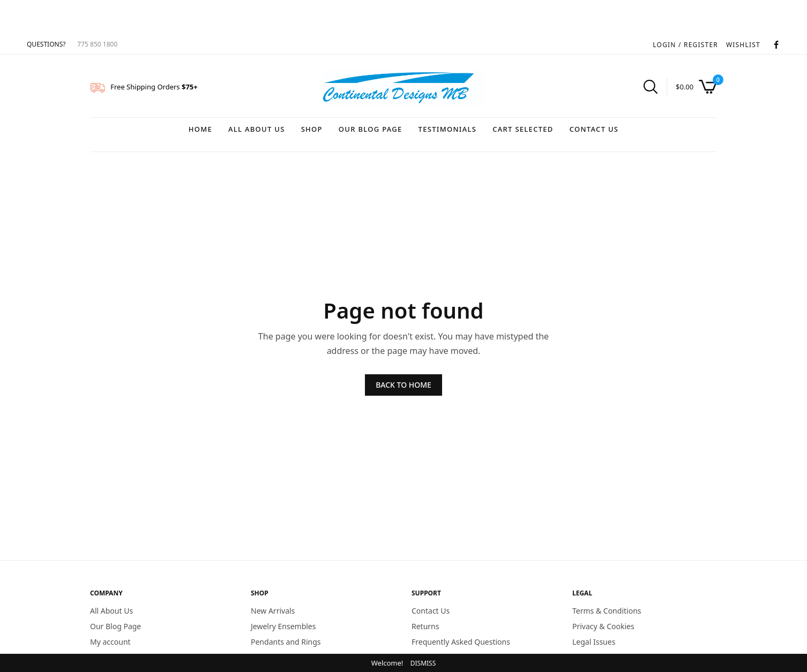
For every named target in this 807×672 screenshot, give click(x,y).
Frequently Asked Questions (461, 641)
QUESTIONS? (46, 44)
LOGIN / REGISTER (685, 45)
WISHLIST (743, 45)
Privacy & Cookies (603, 626)
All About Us (257, 129)
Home (200, 129)
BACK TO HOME (403, 385)
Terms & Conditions (607, 611)
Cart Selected (523, 129)
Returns (425, 626)
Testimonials (448, 129)
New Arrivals (273, 611)
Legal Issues (594, 641)
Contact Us (594, 129)
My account (110, 641)
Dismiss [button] (423, 663)
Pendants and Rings (286, 641)
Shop (312, 129)
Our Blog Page (371, 129)
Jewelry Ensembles (283, 626)
